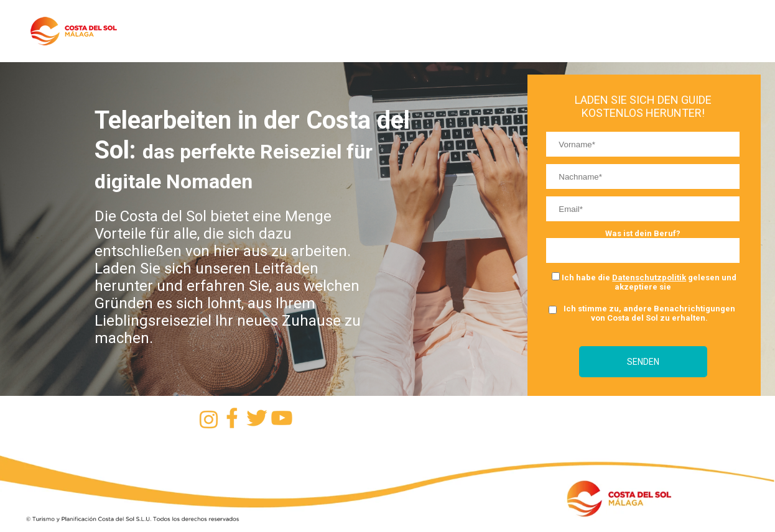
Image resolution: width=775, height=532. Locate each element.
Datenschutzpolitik (649, 277)
